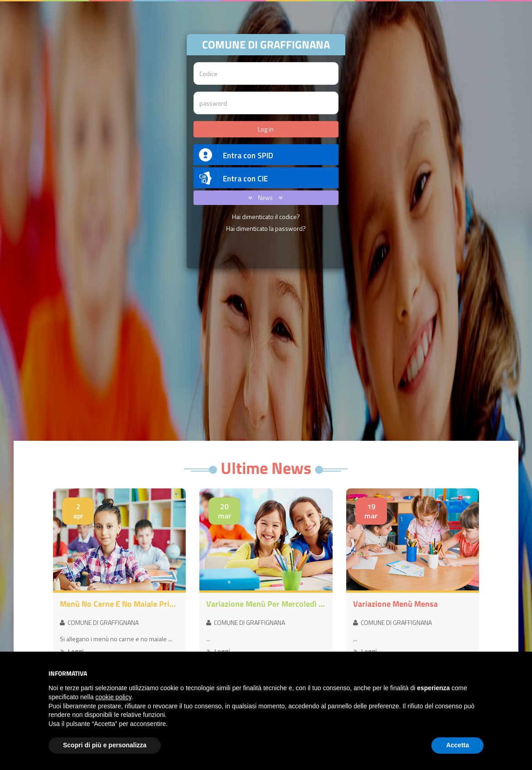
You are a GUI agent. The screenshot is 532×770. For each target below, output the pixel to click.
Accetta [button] (457, 745)
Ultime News (266, 468)
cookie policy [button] (114, 697)
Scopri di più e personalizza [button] (105, 745)
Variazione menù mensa (395, 604)
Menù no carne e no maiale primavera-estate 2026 (119, 604)
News (264, 198)
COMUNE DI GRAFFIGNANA (99, 622)
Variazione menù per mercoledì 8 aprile (266, 604)
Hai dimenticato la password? (266, 228)
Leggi (72, 651)
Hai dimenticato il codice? (266, 217)
